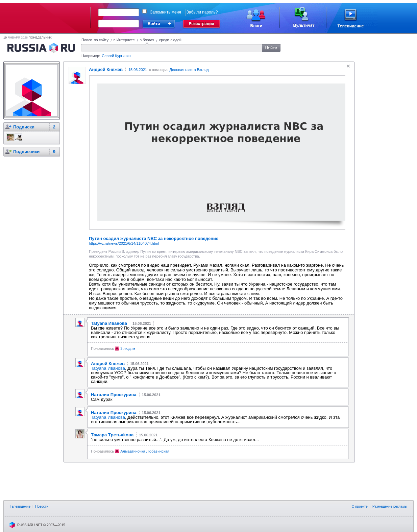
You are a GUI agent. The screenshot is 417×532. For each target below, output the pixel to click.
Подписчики (26, 152)
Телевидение (20, 506)
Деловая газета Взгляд (189, 70)
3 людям (128, 348)
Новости (42, 506)
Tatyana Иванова (108, 368)
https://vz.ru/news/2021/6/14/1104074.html (124, 243)
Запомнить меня (166, 12)
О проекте (360, 506)
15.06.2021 (138, 70)
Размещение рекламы (390, 506)
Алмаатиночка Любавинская (145, 451)
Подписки (24, 127)
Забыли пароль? (202, 12)
